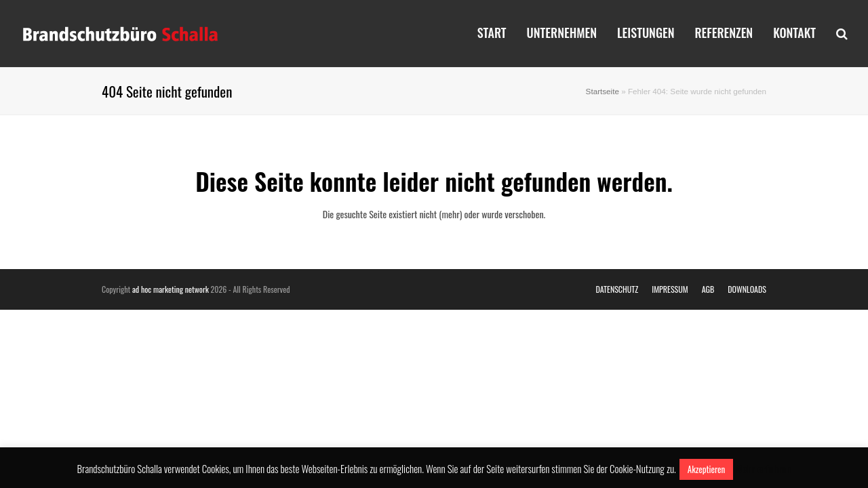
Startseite (603, 91)
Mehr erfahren (763, 468)
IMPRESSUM (670, 289)
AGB (708, 289)
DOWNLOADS (747, 289)
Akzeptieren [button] (706, 469)
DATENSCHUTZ (617, 289)
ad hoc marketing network (171, 289)
